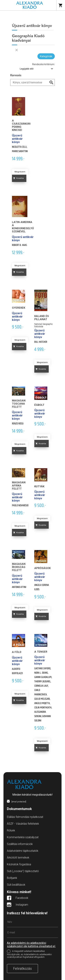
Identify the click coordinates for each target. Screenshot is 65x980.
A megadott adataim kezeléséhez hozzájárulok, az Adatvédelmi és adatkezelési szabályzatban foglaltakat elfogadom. (29, 954)
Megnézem (20, 172)
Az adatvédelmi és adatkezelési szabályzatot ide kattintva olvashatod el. (31, 945)
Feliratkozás (22, 969)
